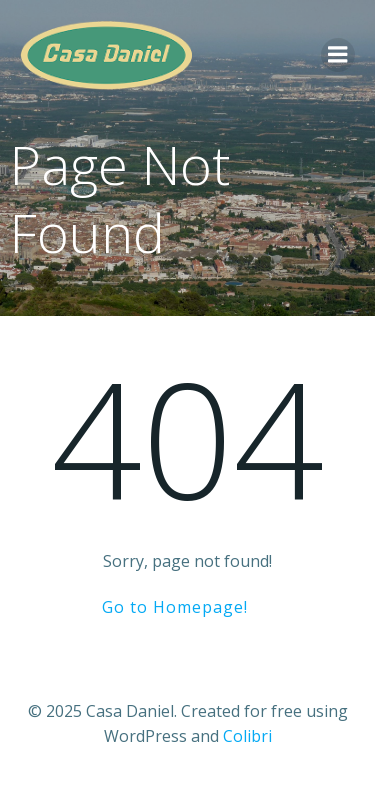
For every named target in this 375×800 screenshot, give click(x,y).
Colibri (247, 736)
